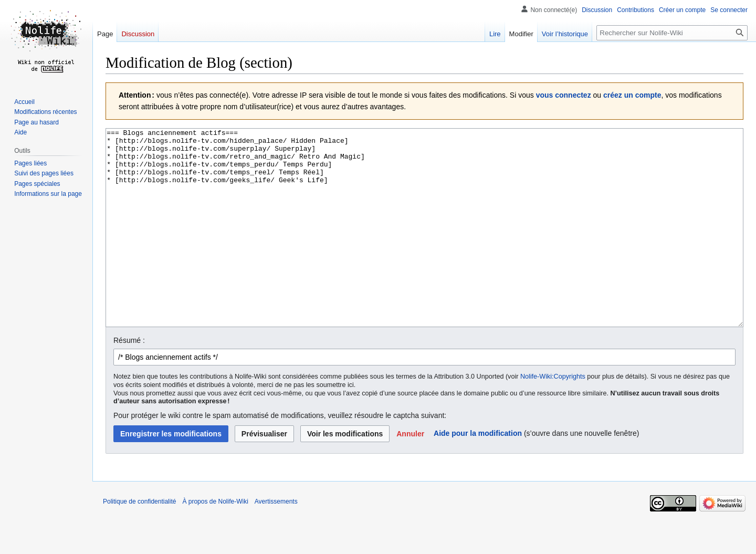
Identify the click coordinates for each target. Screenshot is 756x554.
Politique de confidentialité (139, 541)
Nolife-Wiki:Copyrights (553, 416)
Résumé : (129, 380)
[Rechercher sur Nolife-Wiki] (672, 33)
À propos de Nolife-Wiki (215, 541)
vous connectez (564, 95)
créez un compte (632, 95)
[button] (410, 473)
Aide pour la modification (478, 473)
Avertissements (276, 541)
